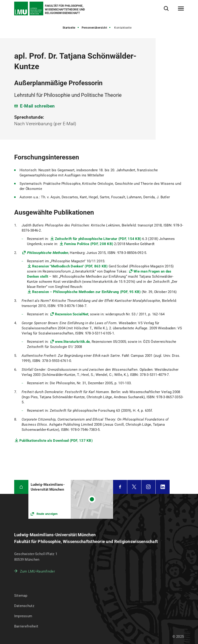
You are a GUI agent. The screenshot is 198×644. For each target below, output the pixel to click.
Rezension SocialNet (72, 314)
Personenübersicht (94, 28)
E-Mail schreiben (37, 106)
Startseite (69, 28)
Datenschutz (24, 606)
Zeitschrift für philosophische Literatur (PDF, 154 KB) (98, 239)
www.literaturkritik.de (72, 342)
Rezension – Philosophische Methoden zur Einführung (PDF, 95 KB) (86, 292)
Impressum (23, 616)
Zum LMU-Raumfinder (37, 571)
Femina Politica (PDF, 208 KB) (89, 244)
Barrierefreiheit (26, 626)
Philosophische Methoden (47, 253)
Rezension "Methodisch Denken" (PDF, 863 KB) (70, 266)
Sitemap (21, 596)
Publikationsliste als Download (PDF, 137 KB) (56, 441)
